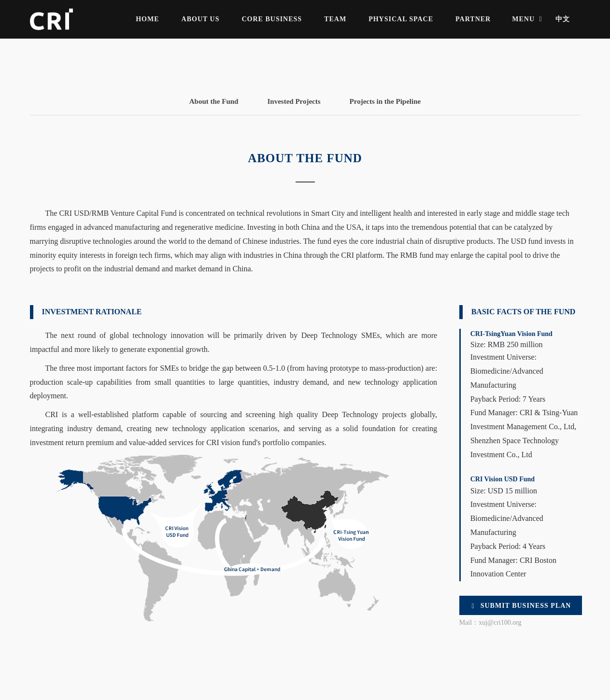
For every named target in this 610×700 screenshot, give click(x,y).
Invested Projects (294, 101)
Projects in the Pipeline (385, 101)
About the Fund (214, 101)
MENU (528, 19)
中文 (563, 19)
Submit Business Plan (521, 606)
